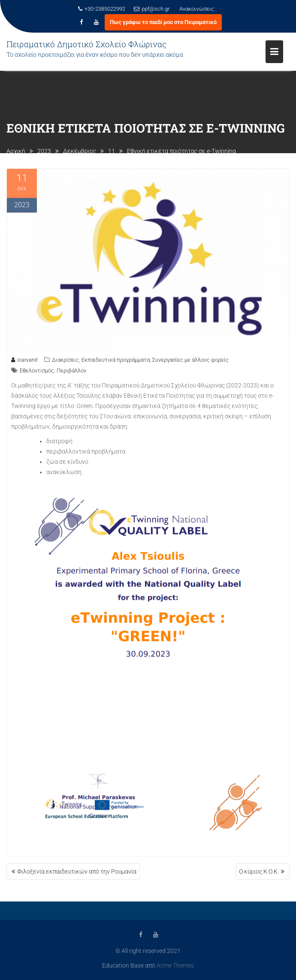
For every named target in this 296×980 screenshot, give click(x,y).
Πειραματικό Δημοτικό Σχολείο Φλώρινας (86, 44)
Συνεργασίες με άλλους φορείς (190, 361)
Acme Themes (175, 965)
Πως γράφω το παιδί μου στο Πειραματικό (163, 22)
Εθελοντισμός (37, 372)
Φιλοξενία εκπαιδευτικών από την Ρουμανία (77, 871)
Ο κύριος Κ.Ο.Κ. (259, 871)
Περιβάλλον (71, 372)
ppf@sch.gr (152, 9)
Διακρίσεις (65, 361)
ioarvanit (24, 361)
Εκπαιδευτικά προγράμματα (116, 361)
